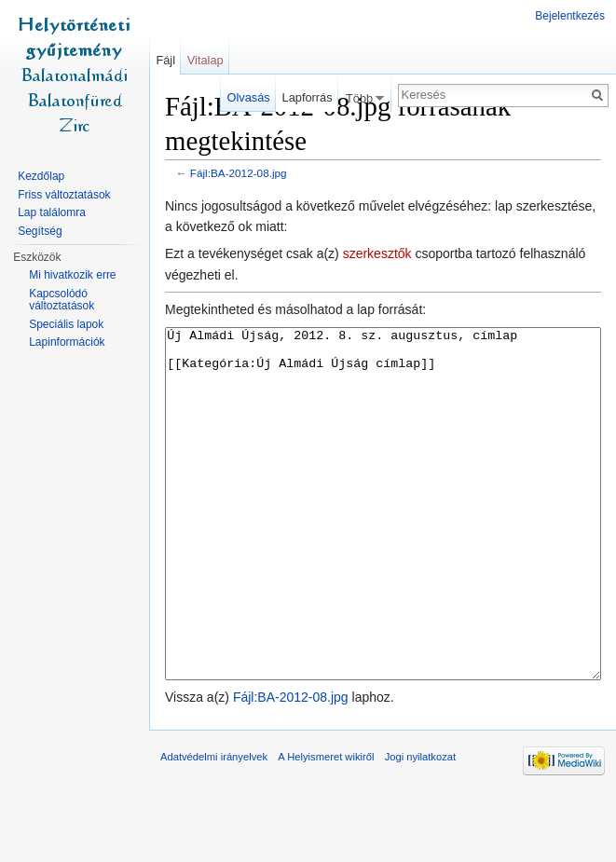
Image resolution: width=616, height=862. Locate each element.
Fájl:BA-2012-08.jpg (239, 173)
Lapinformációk (67, 342)
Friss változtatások (64, 195)
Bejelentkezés (570, 16)
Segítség (40, 231)
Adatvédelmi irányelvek (214, 827)
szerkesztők (377, 253)
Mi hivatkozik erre (72, 275)
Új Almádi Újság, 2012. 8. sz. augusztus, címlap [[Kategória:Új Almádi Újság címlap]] (383, 539)
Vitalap (205, 60)
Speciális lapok (66, 324)
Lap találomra (52, 212)
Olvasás (249, 97)
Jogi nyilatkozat (421, 827)
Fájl (165, 60)
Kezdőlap (41, 176)
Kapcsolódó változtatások (62, 300)
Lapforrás (308, 97)
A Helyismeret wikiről (326, 827)
